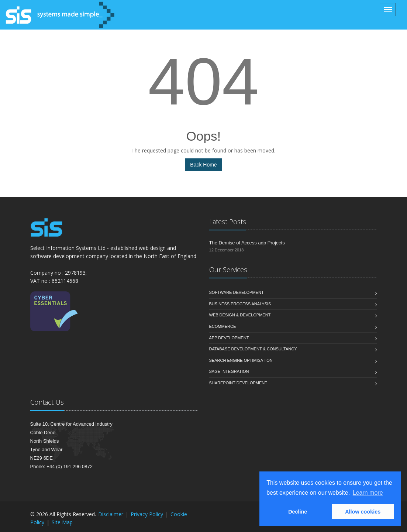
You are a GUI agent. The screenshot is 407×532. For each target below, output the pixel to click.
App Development (229, 338)
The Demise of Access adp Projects (247, 243)
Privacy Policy (147, 514)
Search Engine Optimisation (241, 360)
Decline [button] (298, 512)
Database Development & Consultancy (253, 349)
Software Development (237, 292)
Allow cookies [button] (363, 512)
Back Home (203, 165)
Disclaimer (111, 514)
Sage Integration (229, 371)
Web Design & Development (240, 315)
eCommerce (223, 326)
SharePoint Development (238, 383)
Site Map (62, 522)
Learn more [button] (368, 493)
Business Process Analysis (240, 304)
